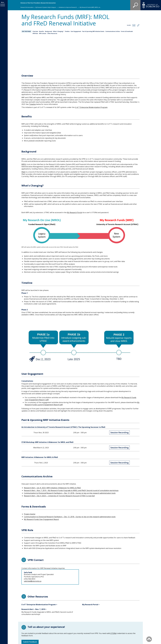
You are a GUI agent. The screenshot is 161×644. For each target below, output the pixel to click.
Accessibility (113, 628)
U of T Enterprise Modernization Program (91, 76)
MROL (24, 133)
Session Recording (119, 402)
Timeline (67, 31)
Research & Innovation (27, 7)
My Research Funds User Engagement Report (41, 488)
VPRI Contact (43, 33)
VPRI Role (35, 33)
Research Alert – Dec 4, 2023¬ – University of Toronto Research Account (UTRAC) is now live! (59, 465)
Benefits (42, 31)
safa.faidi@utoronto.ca (33, 550)
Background (49, 31)
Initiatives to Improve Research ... (68, 7)
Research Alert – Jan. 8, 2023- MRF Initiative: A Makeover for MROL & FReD (52, 457)
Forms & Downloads (127, 31)
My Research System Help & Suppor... (46, 7)
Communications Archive (113, 31)
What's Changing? (58, 31)
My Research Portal (74, 182)
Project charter (30, 483)
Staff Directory (89, 628)
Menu (4, 3)
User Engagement (76, 31)
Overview (35, 31)
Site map (101, 628)
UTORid (113, 602)
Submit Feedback (30, 611)
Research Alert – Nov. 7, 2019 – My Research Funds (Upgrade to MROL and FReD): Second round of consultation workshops (71, 460)
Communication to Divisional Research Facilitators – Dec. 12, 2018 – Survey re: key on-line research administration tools (70, 462)
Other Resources (52, 33)
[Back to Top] (149, 639)
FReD (23, 141)
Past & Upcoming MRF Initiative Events (93, 31)
